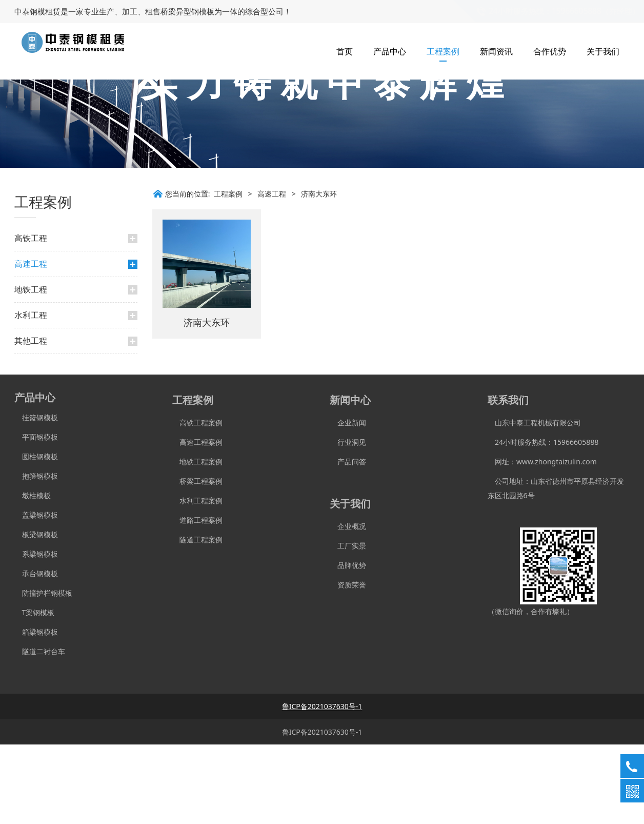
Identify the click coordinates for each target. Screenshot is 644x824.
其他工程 (31, 420)
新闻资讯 (496, 51)
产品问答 (348, 541)
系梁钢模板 (36, 633)
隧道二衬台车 (40, 731)
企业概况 (348, 606)
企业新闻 (348, 502)
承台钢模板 (36, 653)
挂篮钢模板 (36, 497)
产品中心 (390, 51)
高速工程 (31, 343)
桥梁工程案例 (198, 561)
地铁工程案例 (198, 541)
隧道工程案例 (198, 619)
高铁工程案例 (198, 502)
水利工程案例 (198, 580)
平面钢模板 (36, 516)
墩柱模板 (33, 575)
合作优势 (550, 51)
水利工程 (31, 395)
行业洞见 (348, 522)
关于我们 (603, 51)
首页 (345, 51)
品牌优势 (348, 645)
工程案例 (443, 51)
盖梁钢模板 (36, 594)
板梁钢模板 (36, 614)
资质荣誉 (348, 664)
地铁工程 (31, 369)
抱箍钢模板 (36, 555)
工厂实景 (348, 625)
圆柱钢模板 (40, 536)
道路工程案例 (198, 600)
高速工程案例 (198, 522)
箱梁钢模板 (36, 711)
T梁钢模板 (34, 692)
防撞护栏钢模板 (43, 672)
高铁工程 (31, 318)
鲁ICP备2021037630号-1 (322, 811)
